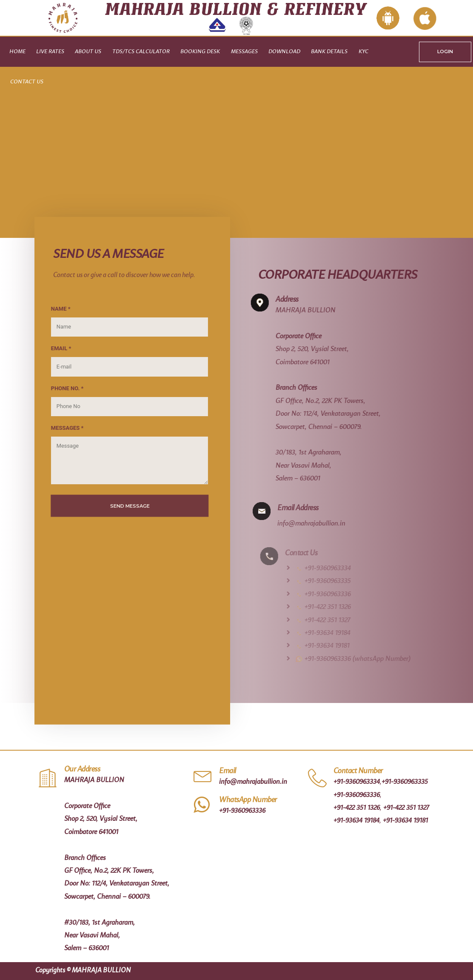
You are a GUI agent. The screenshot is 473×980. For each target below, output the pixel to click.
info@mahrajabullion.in (323, 524)
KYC (363, 52)
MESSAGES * (61, 428)
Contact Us (27, 82)
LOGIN (445, 51)
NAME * (54, 308)
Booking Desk (200, 52)
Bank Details (329, 52)
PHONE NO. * (61, 388)
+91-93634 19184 (356, 821)
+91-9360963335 (405, 782)
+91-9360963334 (357, 782)
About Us (88, 52)
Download (284, 52)
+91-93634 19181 (405, 821)
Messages (244, 52)
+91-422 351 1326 (357, 808)
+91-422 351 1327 (406, 808)
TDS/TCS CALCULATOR (141, 52)
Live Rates (50, 52)
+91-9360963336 (242, 811)
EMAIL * (54, 348)
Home (17, 52)
